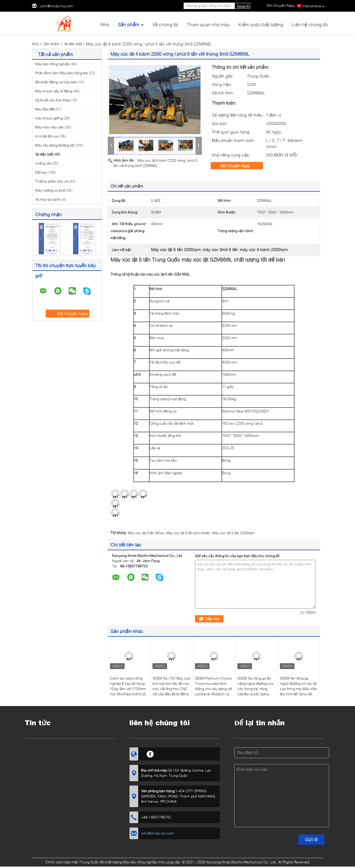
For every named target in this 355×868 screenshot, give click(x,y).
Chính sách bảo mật (61, 862)
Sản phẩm (128, 24)
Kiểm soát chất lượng (261, 24)
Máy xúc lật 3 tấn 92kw (146, 533)
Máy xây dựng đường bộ (55, 145)
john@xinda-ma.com (57, 6)
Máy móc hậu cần (49, 127)
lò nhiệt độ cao (47, 136)
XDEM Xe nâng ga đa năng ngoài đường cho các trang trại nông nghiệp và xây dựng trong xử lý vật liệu (255, 689)
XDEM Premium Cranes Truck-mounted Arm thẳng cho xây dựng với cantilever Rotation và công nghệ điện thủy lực (214, 691)
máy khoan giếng (49, 118)
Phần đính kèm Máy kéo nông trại (62, 73)
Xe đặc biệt (73, 44)
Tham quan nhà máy (208, 24)
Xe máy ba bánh (48, 199)
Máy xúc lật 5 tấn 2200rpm (233, 533)
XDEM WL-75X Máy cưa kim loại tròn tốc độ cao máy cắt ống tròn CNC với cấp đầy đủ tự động (171, 686)
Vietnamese (314, 6)
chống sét (43, 163)
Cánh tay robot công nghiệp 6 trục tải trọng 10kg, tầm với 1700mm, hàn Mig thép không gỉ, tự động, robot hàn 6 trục (128, 691)
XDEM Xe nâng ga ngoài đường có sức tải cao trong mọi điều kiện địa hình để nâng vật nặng (299, 689)
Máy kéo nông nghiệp (52, 64)
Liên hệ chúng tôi (310, 24)
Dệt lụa (41, 172)
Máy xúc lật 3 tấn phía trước (188, 533)
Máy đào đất (45, 109)
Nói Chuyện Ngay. (240, 166)
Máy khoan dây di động (54, 91)
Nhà (105, 24)
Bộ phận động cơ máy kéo (56, 82)
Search (243, 6)
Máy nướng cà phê (50, 190)
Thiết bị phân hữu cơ (52, 181)
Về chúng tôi (165, 24)
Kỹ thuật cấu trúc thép (53, 100)
